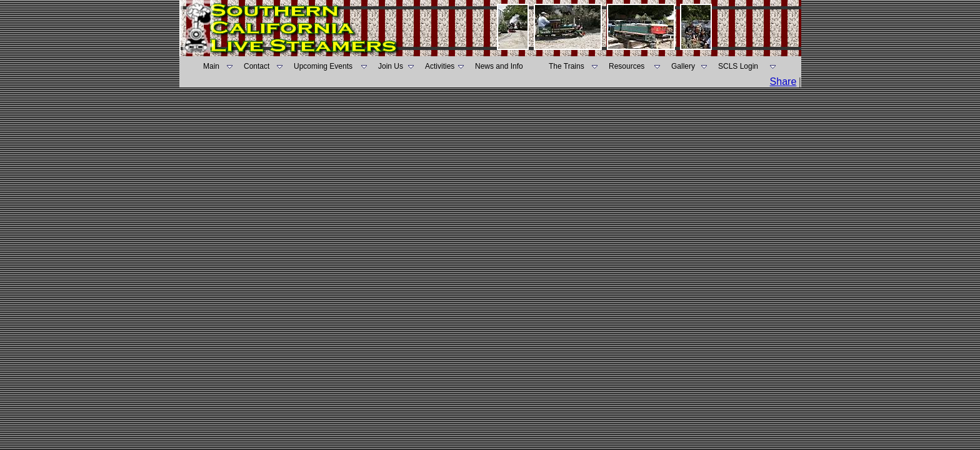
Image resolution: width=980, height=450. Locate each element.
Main (211, 66)
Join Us (391, 66)
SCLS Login (738, 66)
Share (783, 82)
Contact (257, 66)
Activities (440, 66)
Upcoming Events (323, 66)
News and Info (499, 66)
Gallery (683, 66)
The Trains (567, 66)
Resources (627, 66)
